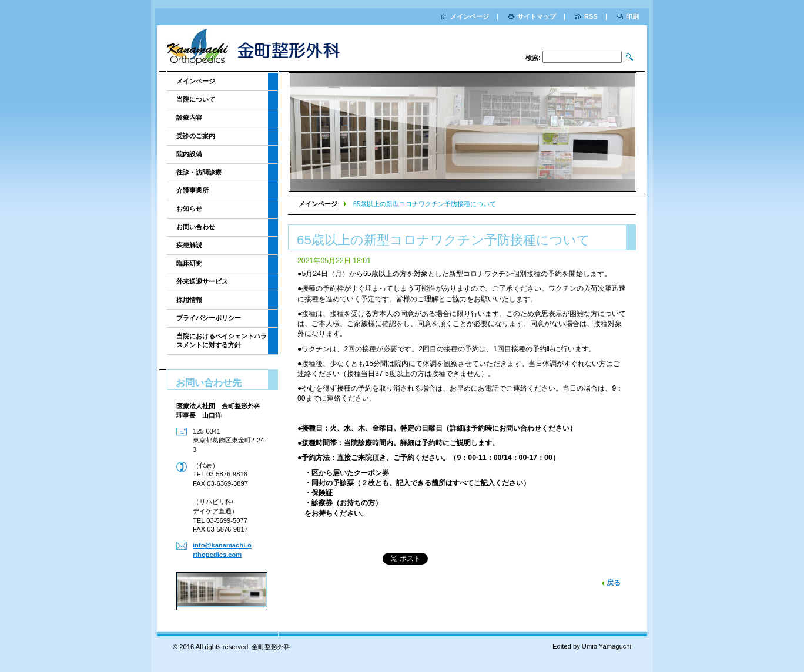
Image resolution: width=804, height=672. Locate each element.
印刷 (632, 16)
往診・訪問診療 (199, 172)
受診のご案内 (196, 136)
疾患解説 (189, 245)
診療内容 (189, 117)
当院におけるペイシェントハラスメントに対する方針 (222, 340)
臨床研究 (189, 263)
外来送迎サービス (202, 281)
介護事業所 (192, 190)
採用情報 (189, 300)
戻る (614, 583)
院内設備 (189, 154)
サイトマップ (537, 16)
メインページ (318, 204)
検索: (533, 58)
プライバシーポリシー (209, 318)
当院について (196, 99)
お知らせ (189, 209)
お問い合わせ (196, 227)
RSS (591, 16)
